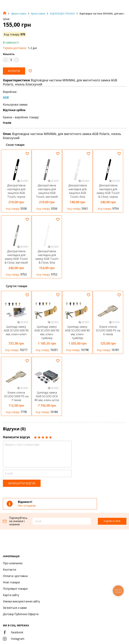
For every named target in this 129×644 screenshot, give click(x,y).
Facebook (13, 632)
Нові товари (11, 582)
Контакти (9, 570)
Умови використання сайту (21, 601)
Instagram (14, 639)
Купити (14, 71)
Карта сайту (11, 595)
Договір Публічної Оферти (21, 614)
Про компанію (13, 563)
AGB (6, 97)
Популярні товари (15, 589)
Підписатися (112, 521)
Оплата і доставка (15, 576)
